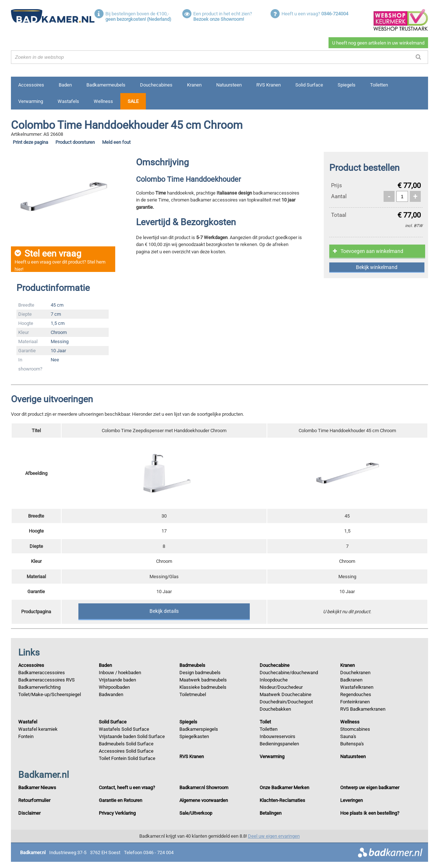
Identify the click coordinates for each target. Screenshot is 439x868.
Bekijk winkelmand (377, 267)
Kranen (194, 85)
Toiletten (379, 85)
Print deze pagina (30, 142)
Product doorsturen (75, 142)
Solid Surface (309, 85)
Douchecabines (156, 85)
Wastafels (68, 101)
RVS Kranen (269, 85)
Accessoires (31, 85)
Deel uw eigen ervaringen (274, 837)
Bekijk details (164, 611)
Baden (65, 85)
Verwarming (31, 101)
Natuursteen (229, 85)
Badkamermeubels (106, 85)
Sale (133, 101)
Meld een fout (116, 142)
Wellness (103, 101)
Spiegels (347, 85)
